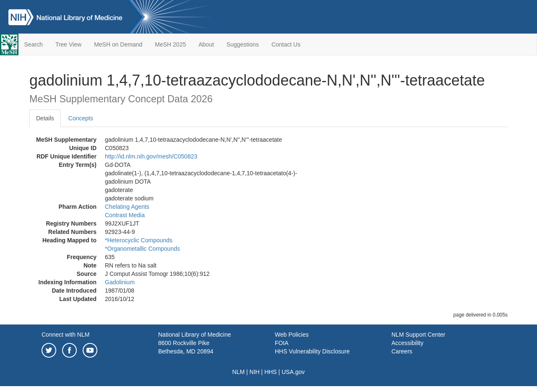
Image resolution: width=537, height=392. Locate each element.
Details (45, 118)
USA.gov (293, 372)
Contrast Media (125, 215)
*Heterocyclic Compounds (139, 240)
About (206, 44)
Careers (402, 351)
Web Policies (292, 335)
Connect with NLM (65, 335)
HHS (271, 372)
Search (34, 44)
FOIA (282, 343)
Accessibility (407, 343)
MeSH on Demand (118, 44)
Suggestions (243, 44)
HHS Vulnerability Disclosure (312, 351)
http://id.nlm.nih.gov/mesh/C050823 (151, 156)
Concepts (81, 118)
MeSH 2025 (170, 44)
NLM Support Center (418, 335)
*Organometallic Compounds (142, 249)
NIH (255, 372)
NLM (239, 372)
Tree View (68, 44)
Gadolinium (120, 282)
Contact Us (286, 44)
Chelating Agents (127, 207)
